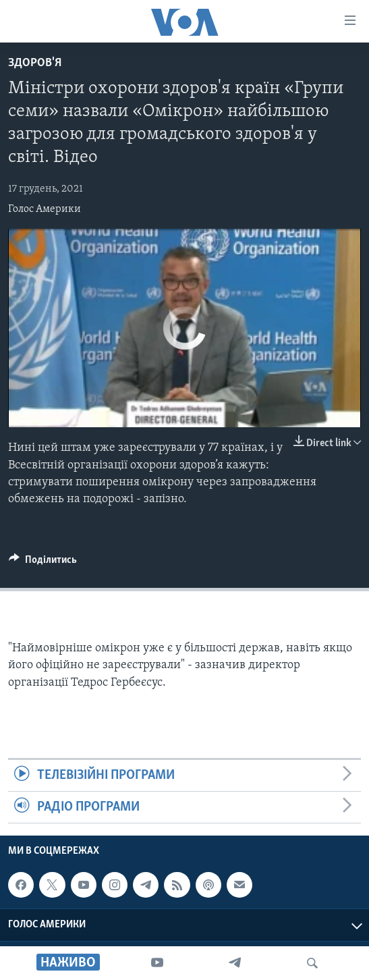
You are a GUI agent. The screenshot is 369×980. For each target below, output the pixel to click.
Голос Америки (45, 209)
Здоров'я (35, 63)
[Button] (43, 563)
